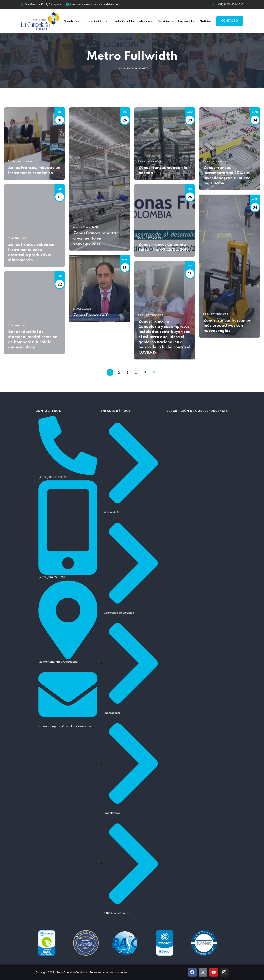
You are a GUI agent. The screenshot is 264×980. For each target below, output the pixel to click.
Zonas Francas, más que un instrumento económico (34, 170)
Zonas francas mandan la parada (163, 170)
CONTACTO (230, 21)
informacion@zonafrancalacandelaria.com (95, 4)
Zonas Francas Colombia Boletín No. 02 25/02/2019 (164, 247)
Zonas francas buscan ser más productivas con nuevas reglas (228, 326)
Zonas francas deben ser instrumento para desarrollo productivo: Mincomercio (31, 252)
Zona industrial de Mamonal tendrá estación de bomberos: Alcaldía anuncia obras (33, 340)
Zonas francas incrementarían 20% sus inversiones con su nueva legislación (227, 176)
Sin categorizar (20, 162)
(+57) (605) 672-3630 (230, 4)
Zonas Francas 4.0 (91, 315)
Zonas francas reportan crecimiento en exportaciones (96, 238)
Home (118, 68)
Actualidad (17, 238)
